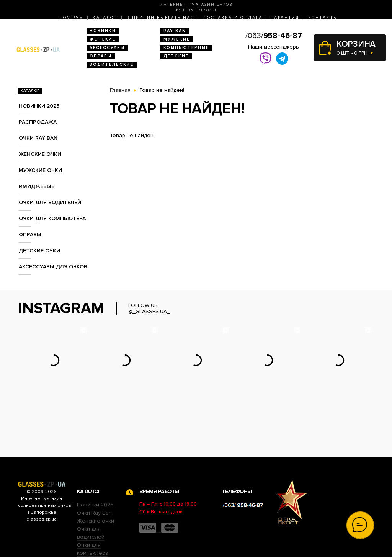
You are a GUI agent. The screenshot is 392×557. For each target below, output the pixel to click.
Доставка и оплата (233, 18)
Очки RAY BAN (38, 138)
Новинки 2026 (95, 457)
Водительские (112, 65)
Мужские (177, 39)
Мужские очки (40, 170)
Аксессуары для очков (53, 267)
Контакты (323, 18)
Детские (176, 56)
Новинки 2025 (39, 106)
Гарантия (285, 18)
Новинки (103, 31)
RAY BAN (175, 31)
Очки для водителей (50, 202)
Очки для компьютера (52, 218)
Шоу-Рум (71, 18)
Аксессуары (107, 48)
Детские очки (39, 251)
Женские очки (40, 154)
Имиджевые (37, 186)
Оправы (101, 56)
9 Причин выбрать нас (160, 18)
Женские (103, 39)
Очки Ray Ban (94, 465)
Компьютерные (186, 48)
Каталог (105, 18)
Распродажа (38, 122)
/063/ (274, 36)
